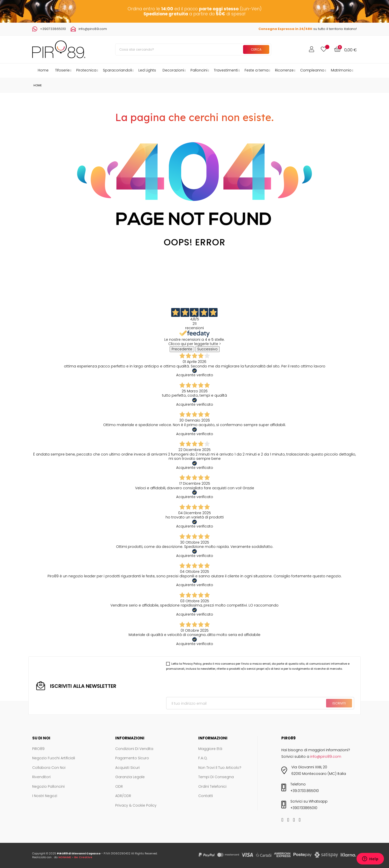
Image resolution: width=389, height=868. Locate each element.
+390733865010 (53, 29)
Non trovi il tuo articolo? (220, 768)
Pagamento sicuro (132, 758)
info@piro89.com (93, 29)
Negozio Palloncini (48, 787)
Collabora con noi (49, 768)
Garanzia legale (130, 777)
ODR (119, 787)
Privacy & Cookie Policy (136, 806)
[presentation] (204, 685)
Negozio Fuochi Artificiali (54, 758)
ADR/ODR (123, 796)
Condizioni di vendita (134, 749)
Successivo (207, 349)
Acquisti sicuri (127, 768)
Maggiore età (210, 749)
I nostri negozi (45, 796)
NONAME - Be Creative (75, 857)
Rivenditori (41, 777)
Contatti (206, 796)
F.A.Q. (203, 758)
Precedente (182, 349)
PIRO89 (38, 749)
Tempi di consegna (216, 777)
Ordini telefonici (212, 787)
